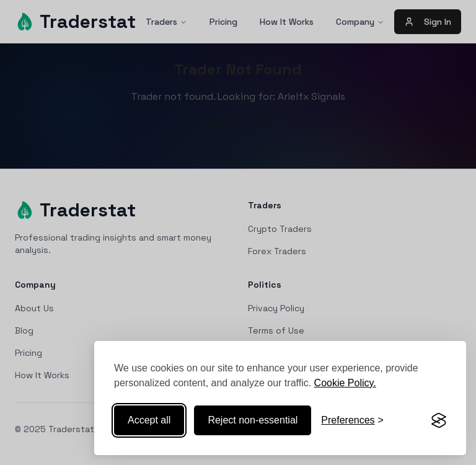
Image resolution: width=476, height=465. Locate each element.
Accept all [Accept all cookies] (149, 420)
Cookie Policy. (345, 383)
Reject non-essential (253, 420)
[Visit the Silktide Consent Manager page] (439, 420)
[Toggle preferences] (352, 420)
